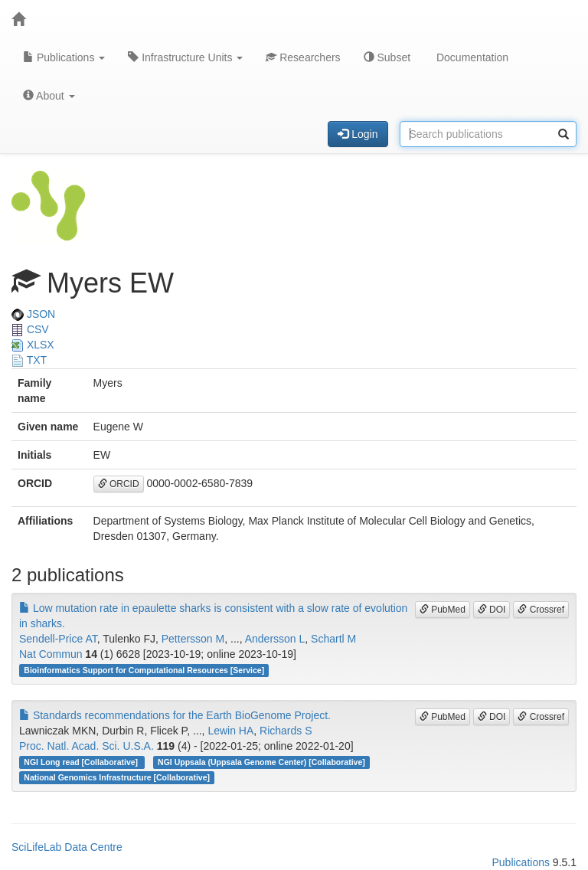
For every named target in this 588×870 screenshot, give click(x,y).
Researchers (303, 57)
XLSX (33, 345)
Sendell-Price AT (58, 639)
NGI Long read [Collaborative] (82, 762)
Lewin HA (230, 731)
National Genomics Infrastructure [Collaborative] (117, 777)
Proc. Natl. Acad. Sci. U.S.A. (87, 746)
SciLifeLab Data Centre (67, 847)
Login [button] (358, 134)
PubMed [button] (443, 610)
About (49, 96)
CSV (30, 329)
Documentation (471, 57)
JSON (33, 314)
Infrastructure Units (185, 57)
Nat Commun (51, 654)
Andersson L (275, 639)
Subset (387, 57)
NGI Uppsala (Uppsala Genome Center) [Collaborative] (261, 762)
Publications (64, 57)
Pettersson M (193, 639)
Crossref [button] (541, 610)
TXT (29, 360)
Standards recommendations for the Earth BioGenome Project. (175, 715)
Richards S (286, 731)
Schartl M (333, 639)
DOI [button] (492, 610)
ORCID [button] (119, 484)
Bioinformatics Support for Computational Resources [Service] (144, 670)
